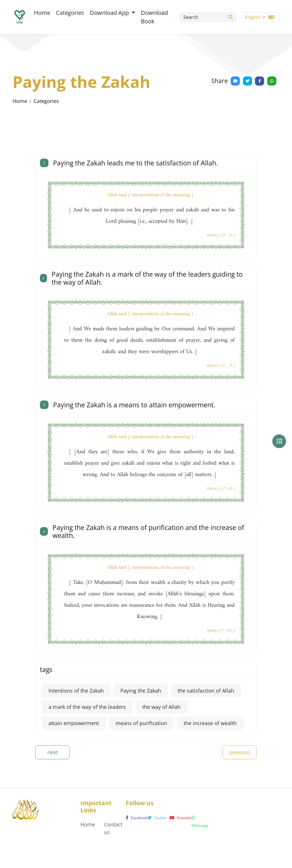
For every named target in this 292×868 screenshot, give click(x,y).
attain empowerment (74, 723)
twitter (157, 818)
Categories (70, 13)
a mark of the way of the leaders (87, 707)
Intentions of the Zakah (76, 691)
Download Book (154, 17)
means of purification (141, 723)
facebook (137, 818)
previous (240, 752)
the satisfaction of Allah (206, 691)
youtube (180, 818)
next (52, 752)
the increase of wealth (210, 723)
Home (42, 13)
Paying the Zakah (141, 691)
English (260, 17)
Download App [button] (110, 13)
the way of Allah (161, 707)
